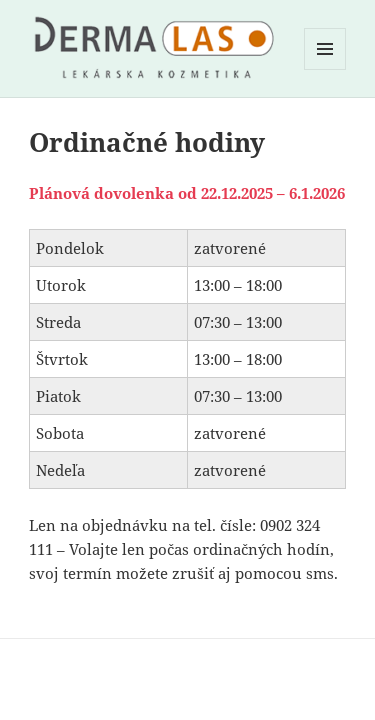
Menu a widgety (325, 69)
